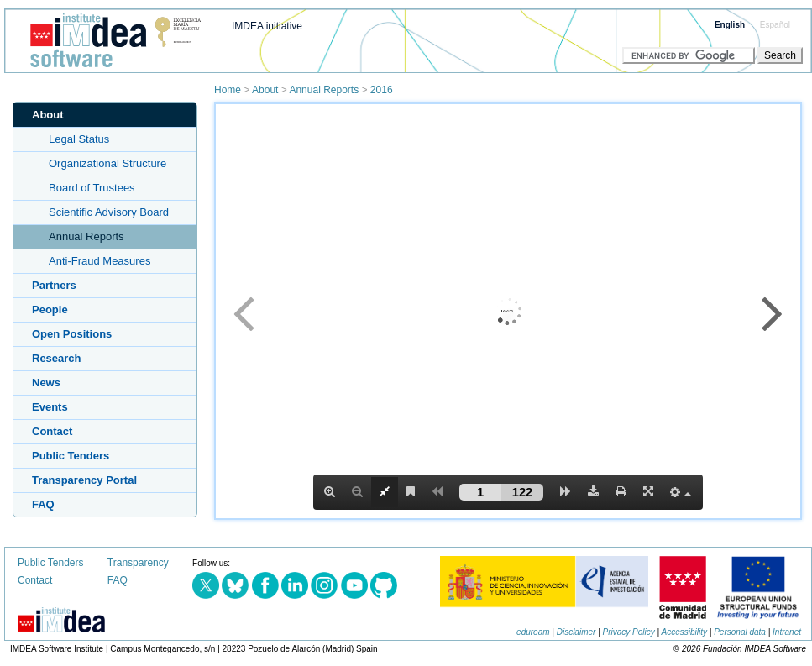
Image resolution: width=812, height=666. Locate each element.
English (730, 25)
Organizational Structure (107, 163)
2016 (382, 90)
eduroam (533, 632)
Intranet (787, 632)
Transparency (138, 563)
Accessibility (684, 632)
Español (775, 25)
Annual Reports (324, 90)
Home (228, 90)
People (50, 309)
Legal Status (79, 139)
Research (57, 358)
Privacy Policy (629, 632)
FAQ (43, 504)
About (265, 90)
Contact (52, 431)
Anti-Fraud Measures (100, 261)
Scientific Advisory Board (109, 212)
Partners (54, 285)
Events (50, 407)
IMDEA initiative (267, 26)
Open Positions (72, 334)
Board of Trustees (92, 188)
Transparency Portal (84, 480)
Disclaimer (576, 632)
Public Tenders (71, 456)
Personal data (740, 632)
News (46, 383)
